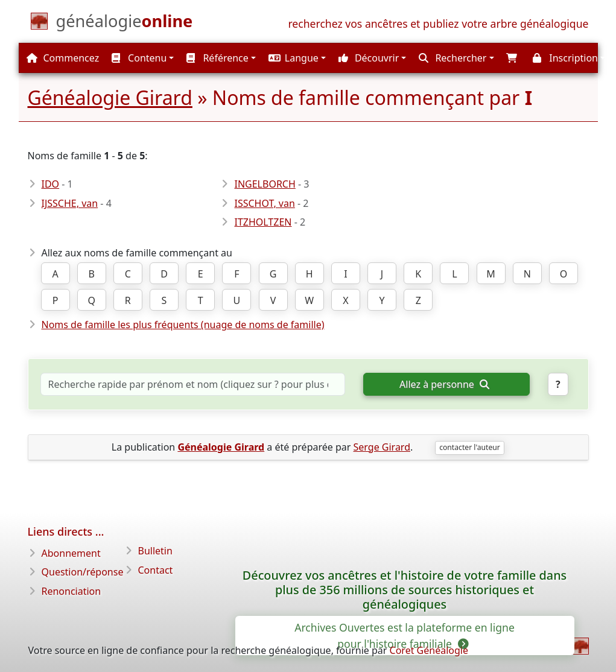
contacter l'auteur (470, 447)
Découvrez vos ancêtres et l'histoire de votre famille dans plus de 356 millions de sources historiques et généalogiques (405, 590)
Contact (156, 570)
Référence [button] (218, 58)
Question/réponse (83, 572)
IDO (51, 184)
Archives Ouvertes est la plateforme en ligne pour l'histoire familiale (405, 635)
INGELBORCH (265, 184)
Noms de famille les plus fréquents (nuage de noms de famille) (183, 325)
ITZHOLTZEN (263, 222)
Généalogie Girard (110, 97)
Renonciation (71, 591)
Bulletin (155, 551)
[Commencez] (125, 24)
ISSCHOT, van (264, 203)
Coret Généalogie (429, 650)
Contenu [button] (139, 58)
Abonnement (71, 553)
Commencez (63, 58)
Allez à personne (444, 384)
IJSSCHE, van (70, 203)
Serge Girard (382, 447)
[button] (296, 58)
